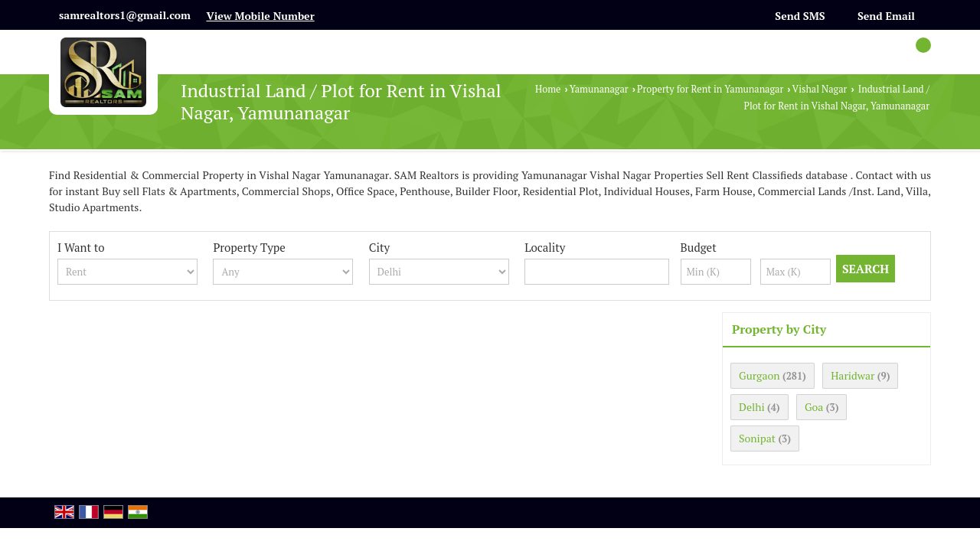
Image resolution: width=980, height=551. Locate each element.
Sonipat (757, 438)
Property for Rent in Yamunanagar (710, 89)
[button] (260, 16)
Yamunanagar (599, 89)
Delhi (752, 407)
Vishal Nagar (820, 89)
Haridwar (853, 375)
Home (548, 89)
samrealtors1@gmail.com (125, 15)
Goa (814, 407)
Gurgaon (759, 375)
